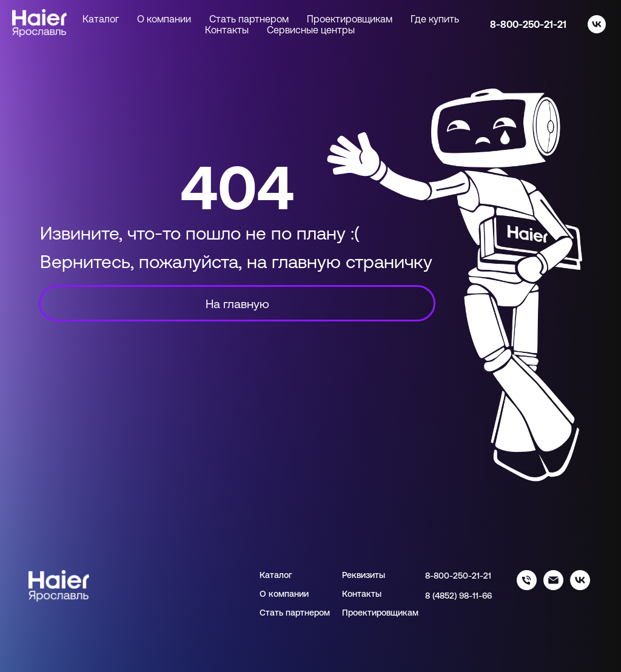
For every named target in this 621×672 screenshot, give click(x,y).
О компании (164, 19)
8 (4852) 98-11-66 (458, 596)
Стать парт (282, 613)
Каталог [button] (101, 19)
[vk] (597, 24)
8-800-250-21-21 (528, 24)
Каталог (276, 575)
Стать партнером (249, 19)
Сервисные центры (311, 30)
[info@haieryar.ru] (553, 587)
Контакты (227, 30)
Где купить (435, 19)
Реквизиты (364, 575)
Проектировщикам (350, 19)
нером (317, 613)
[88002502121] (527, 587)
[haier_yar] (580, 587)
